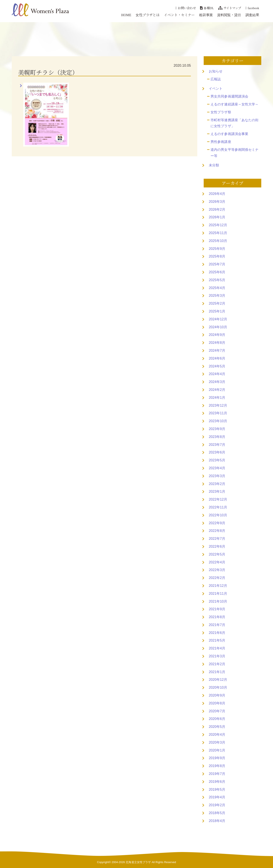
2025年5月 (217, 280)
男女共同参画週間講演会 (229, 96)
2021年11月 (218, 594)
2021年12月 (218, 586)
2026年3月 (217, 202)
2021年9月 (217, 609)
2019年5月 (217, 790)
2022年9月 (217, 523)
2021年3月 (217, 656)
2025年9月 (217, 249)
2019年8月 (217, 766)
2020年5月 (217, 727)
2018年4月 (217, 821)
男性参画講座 (221, 142)
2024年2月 (217, 390)
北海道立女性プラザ (138, 862)
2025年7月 (217, 264)
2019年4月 (217, 797)
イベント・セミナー (179, 15)
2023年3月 (217, 476)
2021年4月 (217, 648)
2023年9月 (217, 429)
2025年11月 (218, 233)
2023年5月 (217, 460)
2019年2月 (217, 805)
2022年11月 (218, 507)
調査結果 (252, 15)
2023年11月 (218, 413)
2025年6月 (217, 272)
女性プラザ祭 (221, 112)
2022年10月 (218, 515)
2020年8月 (217, 703)
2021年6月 (217, 633)
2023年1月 (217, 492)
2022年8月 (217, 531)
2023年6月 (217, 452)
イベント (216, 89)
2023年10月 (218, 421)
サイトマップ (230, 8)
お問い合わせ (186, 8)
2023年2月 (217, 484)
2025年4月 (217, 288)
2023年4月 (217, 468)
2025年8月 (217, 256)
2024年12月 (218, 319)
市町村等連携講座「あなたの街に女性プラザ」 (235, 123)
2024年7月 (217, 351)
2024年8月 (217, 343)
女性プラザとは (148, 15)
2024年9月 (217, 335)
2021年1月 (217, 672)
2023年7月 (217, 445)
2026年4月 (217, 194)
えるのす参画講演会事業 (229, 134)
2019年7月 (217, 774)
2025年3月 (217, 296)
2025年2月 (217, 303)
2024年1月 (217, 398)
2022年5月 (217, 554)
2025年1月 (217, 311)
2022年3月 (217, 570)
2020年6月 (217, 719)
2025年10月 (218, 241)
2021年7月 (217, 625)
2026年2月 (217, 209)
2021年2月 (217, 664)
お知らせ (216, 71)
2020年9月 (217, 695)
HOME (126, 15)
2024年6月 (217, 358)
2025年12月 (218, 225)
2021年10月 (218, 601)
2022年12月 (218, 499)
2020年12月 (218, 680)
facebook (252, 8)
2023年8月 (217, 437)
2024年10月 (218, 327)
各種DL (207, 8)
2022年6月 (217, 546)
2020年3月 (217, 742)
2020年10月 (218, 687)
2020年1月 (217, 750)
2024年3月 (217, 382)
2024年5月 (217, 366)
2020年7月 (217, 711)
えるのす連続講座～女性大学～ (235, 104)
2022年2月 (217, 578)
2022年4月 (217, 562)
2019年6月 (217, 782)
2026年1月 (217, 217)
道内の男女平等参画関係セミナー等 (235, 153)
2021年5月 (217, 640)
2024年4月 (217, 374)
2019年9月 (217, 758)
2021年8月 (217, 617)
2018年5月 (217, 813)
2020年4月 (217, 735)
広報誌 (216, 79)
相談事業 (206, 15)
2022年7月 (217, 539)
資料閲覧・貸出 (229, 15)
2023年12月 (218, 405)
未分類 (214, 165)
